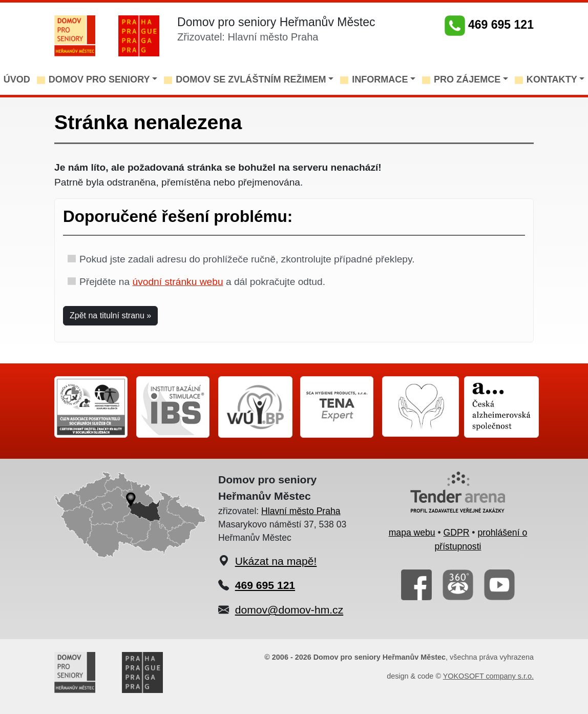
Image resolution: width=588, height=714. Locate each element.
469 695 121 (489, 25)
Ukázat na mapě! (276, 561)
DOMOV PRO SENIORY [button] (99, 79)
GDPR (457, 533)
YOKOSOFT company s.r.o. (488, 676)
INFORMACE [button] (380, 79)
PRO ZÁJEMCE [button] (467, 79)
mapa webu (412, 533)
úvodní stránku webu (177, 282)
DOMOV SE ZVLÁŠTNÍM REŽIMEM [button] (251, 79)
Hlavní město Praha (301, 511)
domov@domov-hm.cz (289, 610)
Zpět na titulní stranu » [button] (110, 315)
